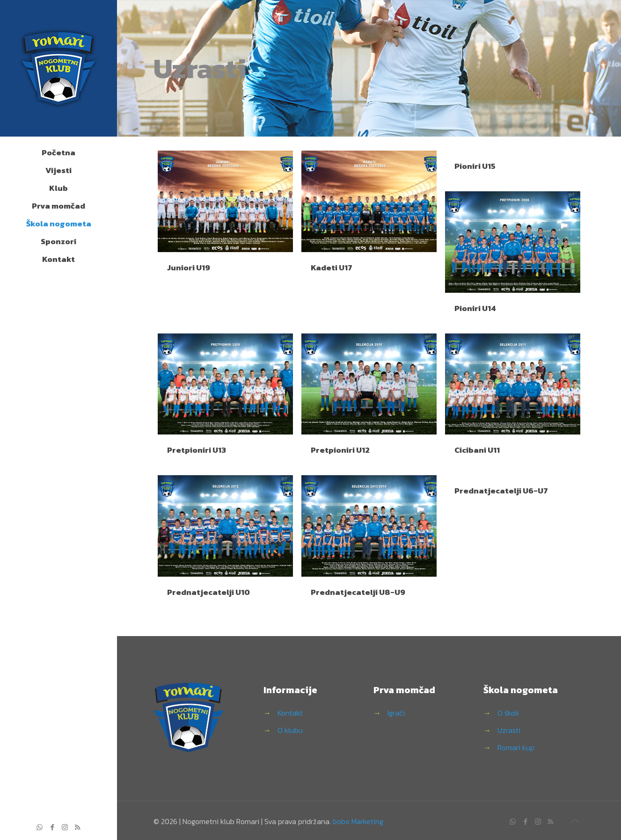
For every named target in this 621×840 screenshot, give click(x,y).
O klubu (290, 730)
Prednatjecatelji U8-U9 (358, 592)
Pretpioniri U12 (340, 450)
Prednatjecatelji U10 (208, 592)
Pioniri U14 (475, 308)
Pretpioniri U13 (197, 450)
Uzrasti (509, 730)
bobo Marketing (358, 821)
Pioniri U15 (475, 166)
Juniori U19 (189, 268)
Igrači (396, 713)
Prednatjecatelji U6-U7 (501, 491)
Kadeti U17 (332, 268)
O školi (508, 713)
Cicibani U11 (477, 450)
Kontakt (290, 713)
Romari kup (516, 747)
